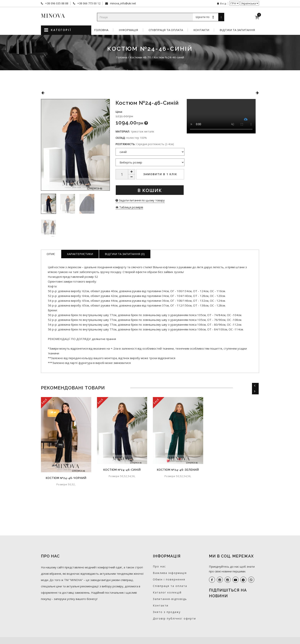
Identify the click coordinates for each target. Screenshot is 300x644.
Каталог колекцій (167, 592)
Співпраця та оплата (166, 30)
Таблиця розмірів (129, 207)
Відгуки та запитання (237, 30)
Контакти (201, 30)
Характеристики (80, 254)
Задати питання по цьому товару (140, 200)
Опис (51, 254)
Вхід (222, 4)
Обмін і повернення (169, 579)
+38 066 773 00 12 (88, 3)
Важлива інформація (170, 573)
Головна (101, 30)
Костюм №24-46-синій (122, 470)
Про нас (159, 566)
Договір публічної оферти (174, 618)
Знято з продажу (167, 612)
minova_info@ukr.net (123, 3)
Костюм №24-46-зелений (178, 470)
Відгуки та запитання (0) (125, 254)
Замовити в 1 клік (160, 174)
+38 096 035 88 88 (56, 3)
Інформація (128, 30)
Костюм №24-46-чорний (66, 478)
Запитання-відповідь (170, 599)
